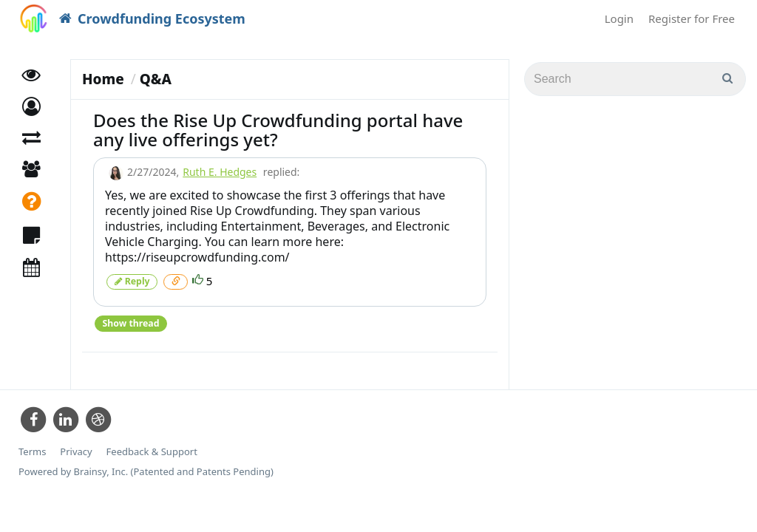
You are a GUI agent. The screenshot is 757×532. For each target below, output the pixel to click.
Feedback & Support (152, 451)
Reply (132, 281)
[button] (31, 109)
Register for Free (692, 18)
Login (619, 18)
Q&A (156, 79)
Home (103, 79)
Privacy (76, 451)
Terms (32, 451)
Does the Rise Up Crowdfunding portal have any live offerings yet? (278, 130)
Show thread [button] (130, 323)
